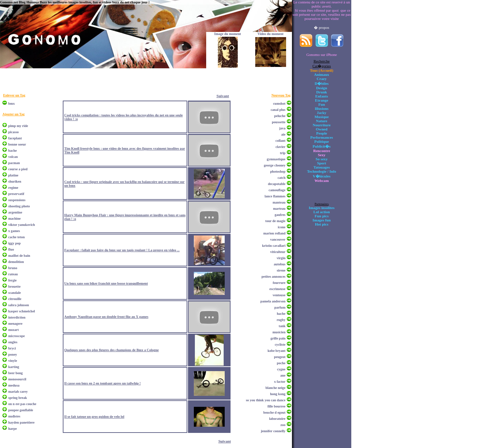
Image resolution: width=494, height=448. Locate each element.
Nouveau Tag (281, 95)
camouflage (277, 190)
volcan (13, 157)
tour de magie (275, 221)
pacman (14, 163)
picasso (14, 132)
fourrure (279, 283)
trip (283, 153)
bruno (13, 268)
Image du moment (228, 34)
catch (281, 178)
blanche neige (275, 388)
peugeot (280, 357)
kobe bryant (277, 351)
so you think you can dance (266, 400)
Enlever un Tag (14, 95)
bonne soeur (17, 144)
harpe (13, 429)
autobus (280, 264)
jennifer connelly (273, 431)
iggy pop (14, 243)
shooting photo (19, 206)
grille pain (278, 338)
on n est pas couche (22, 404)
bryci (12, 348)
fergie (12, 280)
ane (283, 375)
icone (282, 227)
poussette (279, 122)
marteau (279, 209)
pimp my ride (18, 126)
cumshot (279, 104)
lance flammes (275, 196)
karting (14, 367)
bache (13, 151)
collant (280, 141)
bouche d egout (274, 412)
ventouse (279, 295)
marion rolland (274, 233)
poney (13, 354)
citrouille (15, 299)
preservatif (16, 194)
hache (281, 314)
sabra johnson (19, 305)
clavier (280, 147)
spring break (18, 398)
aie (283, 134)
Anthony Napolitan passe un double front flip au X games (106, 317)
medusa (14, 385)
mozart (14, 330)
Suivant (223, 96)
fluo (11, 249)
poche (281, 363)
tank (282, 326)
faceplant (15, 138)
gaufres (280, 215)
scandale (15, 293)
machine (14, 219)
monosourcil (17, 379)
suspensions (17, 200)
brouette (14, 286)
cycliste (280, 344)
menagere (15, 324)
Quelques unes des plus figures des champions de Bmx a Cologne (111, 350)
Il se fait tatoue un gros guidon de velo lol (94, 417)
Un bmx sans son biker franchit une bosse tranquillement (106, 283)
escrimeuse (277, 289)
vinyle (13, 361)
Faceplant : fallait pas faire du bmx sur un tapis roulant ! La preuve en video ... (122, 250)
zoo (283, 425)
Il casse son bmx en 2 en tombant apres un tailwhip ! (102, 383)
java (282, 128)
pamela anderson (273, 301)
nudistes (14, 416)
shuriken (15, 181)
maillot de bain (19, 256)
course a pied (18, 169)
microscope (16, 336)
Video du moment (271, 34)
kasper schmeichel (22, 311)
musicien (279, 332)
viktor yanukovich (22, 225)
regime (13, 188)
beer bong (15, 373)
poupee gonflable (21, 410)
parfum (280, 307)
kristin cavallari (274, 246)
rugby (281, 320)
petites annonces (273, 277)
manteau (279, 202)
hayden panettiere (21, 422)
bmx (11, 104)
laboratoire (277, 419)
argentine (15, 212)
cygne (281, 369)
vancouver (278, 239)
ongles (13, 342)
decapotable (277, 184)
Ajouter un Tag (14, 114)
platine (13, 175)
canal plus (278, 110)
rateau (13, 274)
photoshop (278, 171)
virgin (281, 258)
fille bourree (277, 406)
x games (14, 231)
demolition (16, 262)
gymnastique (276, 159)
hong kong (278, 394)
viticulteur (278, 252)
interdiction (17, 317)
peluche (280, 116)
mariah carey (18, 392)
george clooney (275, 165)
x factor (280, 382)
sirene (281, 270)
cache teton (16, 237)
